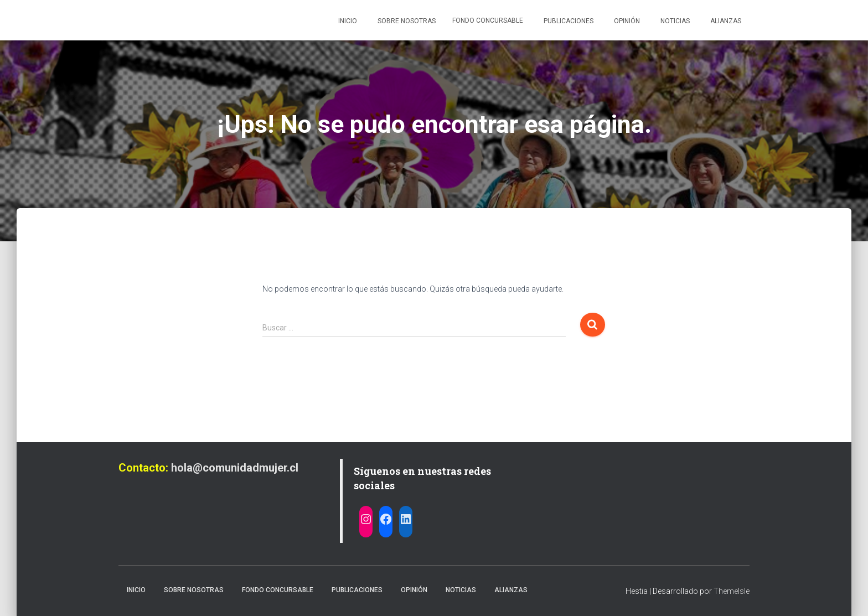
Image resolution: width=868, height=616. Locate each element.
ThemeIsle (732, 591)
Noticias (674, 21)
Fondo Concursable (488, 20)
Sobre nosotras (406, 21)
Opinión (626, 21)
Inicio (347, 21)
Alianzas (725, 21)
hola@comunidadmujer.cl (235, 468)
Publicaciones (568, 21)
